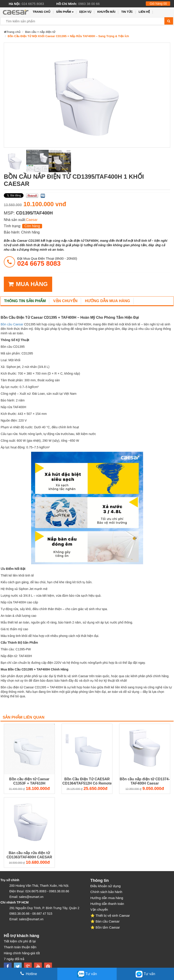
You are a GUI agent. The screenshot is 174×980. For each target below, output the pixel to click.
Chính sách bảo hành (106, 892)
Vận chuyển (65, 301)
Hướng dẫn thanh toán (107, 904)
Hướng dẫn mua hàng (107, 301)
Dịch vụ (85, 12)
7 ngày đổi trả (14, 959)
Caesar (32, 220)
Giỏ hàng (158, 4)
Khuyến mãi (106, 12)
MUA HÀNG (28, 284)
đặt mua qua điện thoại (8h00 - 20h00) (47, 262)
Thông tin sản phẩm (25, 301)
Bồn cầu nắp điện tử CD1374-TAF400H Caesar (145, 781)
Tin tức (127, 12)
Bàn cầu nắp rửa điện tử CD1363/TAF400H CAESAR (29, 855)
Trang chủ (42, 12)
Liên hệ (144, 12)
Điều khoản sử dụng (106, 886)
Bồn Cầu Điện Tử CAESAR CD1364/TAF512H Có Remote (87, 781)
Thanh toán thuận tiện (20, 947)
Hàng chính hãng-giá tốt (22, 953)
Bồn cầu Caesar (12, 324)
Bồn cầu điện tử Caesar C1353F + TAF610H (29, 781)
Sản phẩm (65, 12)
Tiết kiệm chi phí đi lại (20, 941)
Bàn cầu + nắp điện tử (40, 32)
